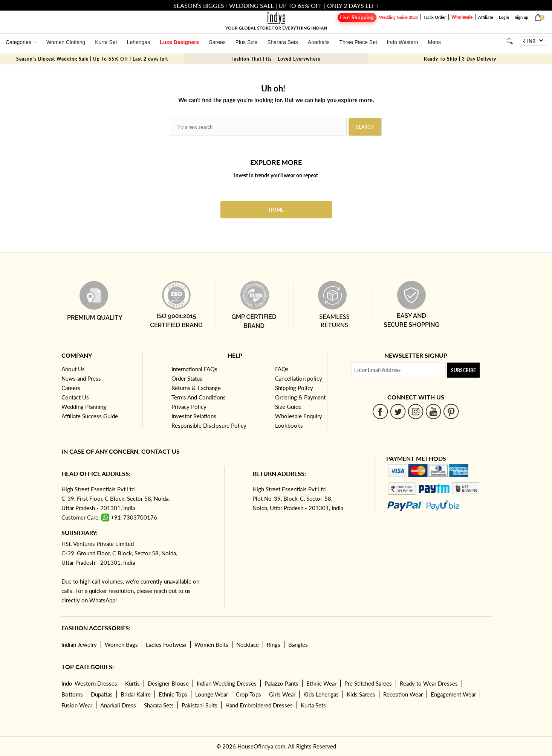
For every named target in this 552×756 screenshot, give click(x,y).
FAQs (282, 369)
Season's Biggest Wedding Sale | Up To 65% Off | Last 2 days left (92, 59)
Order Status (187, 378)
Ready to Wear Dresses (429, 683)
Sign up (521, 17)
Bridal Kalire (136, 694)
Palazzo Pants (281, 683)
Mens (434, 42)
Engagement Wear (453, 694)
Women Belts (211, 645)
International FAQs (194, 369)
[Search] (510, 41)
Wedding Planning (84, 407)
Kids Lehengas (321, 694)
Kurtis (132, 683)
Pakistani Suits (200, 705)
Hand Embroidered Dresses (259, 705)
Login (504, 17)
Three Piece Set (358, 42)
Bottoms (72, 694)
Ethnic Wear (321, 683)
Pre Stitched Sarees (368, 683)
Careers (71, 388)
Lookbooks (289, 425)
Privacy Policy (189, 407)
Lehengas (139, 42)
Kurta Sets (313, 705)
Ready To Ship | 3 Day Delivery (460, 59)
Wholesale (462, 17)
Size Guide (288, 407)
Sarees (217, 42)
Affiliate (486, 17)
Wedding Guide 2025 (398, 17)
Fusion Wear (77, 705)
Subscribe (463, 370)
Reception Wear (403, 694)
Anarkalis (319, 42)
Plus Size (246, 42)
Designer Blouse (168, 683)
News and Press (81, 378)
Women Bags (121, 645)
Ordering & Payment (300, 397)
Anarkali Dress (118, 705)
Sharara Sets (283, 42)
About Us (73, 369)
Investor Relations (194, 416)
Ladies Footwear (166, 645)
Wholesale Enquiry (299, 416)
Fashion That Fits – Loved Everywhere (276, 59)
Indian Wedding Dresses (227, 683)
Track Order (435, 17)
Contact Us (75, 397)
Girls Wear (282, 694)
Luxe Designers (179, 42)
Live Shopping (357, 18)
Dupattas (102, 694)
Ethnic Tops (173, 694)
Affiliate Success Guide (90, 416)
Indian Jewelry (79, 645)
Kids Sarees (361, 694)
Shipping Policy (294, 388)
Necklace (248, 645)
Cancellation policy (299, 378)
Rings (274, 645)
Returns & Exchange (196, 388)
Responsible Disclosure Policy (209, 425)
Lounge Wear (212, 694)
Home (276, 210)
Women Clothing (66, 42)
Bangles (298, 645)
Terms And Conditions (199, 397)
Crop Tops (248, 694)
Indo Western (403, 42)
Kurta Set (106, 42)
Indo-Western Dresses (89, 683)
